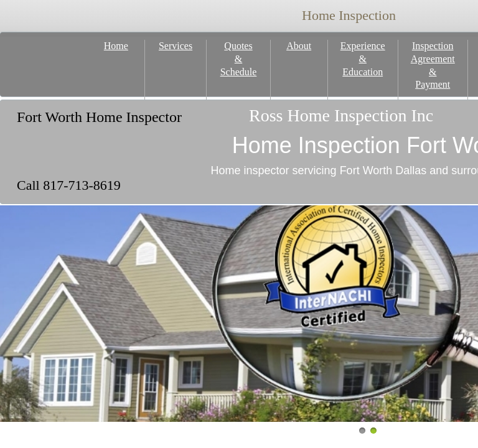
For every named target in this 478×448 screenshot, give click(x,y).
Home (116, 46)
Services (176, 46)
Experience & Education (363, 59)
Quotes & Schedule (239, 59)
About (299, 46)
